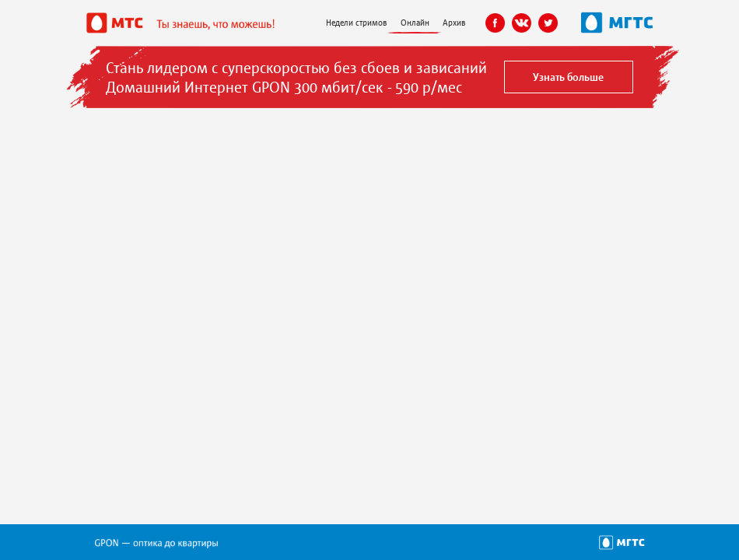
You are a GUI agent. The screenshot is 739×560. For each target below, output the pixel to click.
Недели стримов (356, 22)
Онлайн (415, 22)
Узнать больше (568, 77)
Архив (454, 22)
